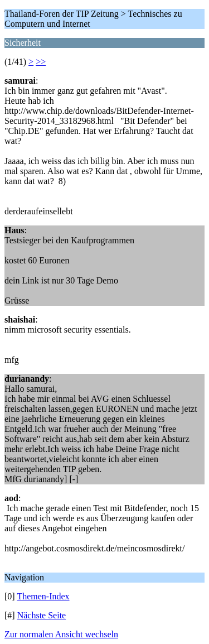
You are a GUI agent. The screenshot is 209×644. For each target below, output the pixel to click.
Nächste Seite (42, 615)
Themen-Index (43, 596)
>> (41, 62)
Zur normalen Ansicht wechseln (61, 634)
